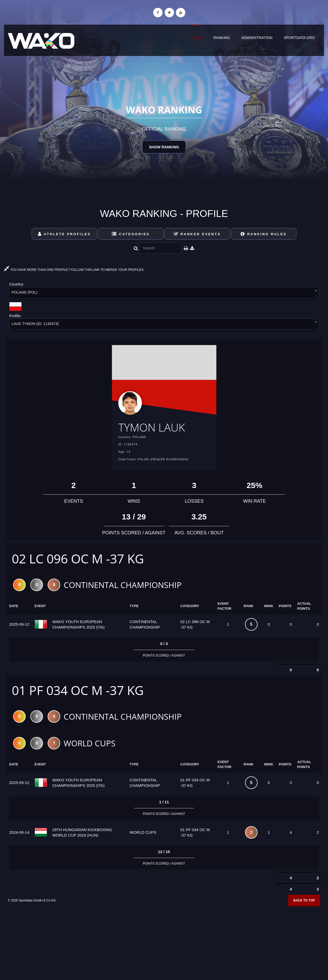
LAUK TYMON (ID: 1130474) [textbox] (35, 324)
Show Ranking (164, 147)
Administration (257, 38)
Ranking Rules (264, 234)
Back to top (304, 902)
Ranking (222, 38)
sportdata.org (299, 38)
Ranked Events (197, 234)
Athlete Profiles (64, 234)
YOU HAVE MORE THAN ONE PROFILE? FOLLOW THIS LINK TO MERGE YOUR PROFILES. (74, 270)
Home (196, 38)
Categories (131, 234)
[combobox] (164, 294)
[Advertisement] (164, 942)
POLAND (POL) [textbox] (24, 292)
